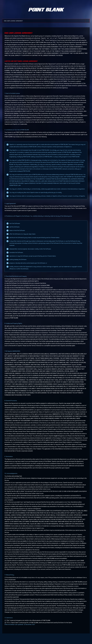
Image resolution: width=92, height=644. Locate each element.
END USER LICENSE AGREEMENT (15, 20)
